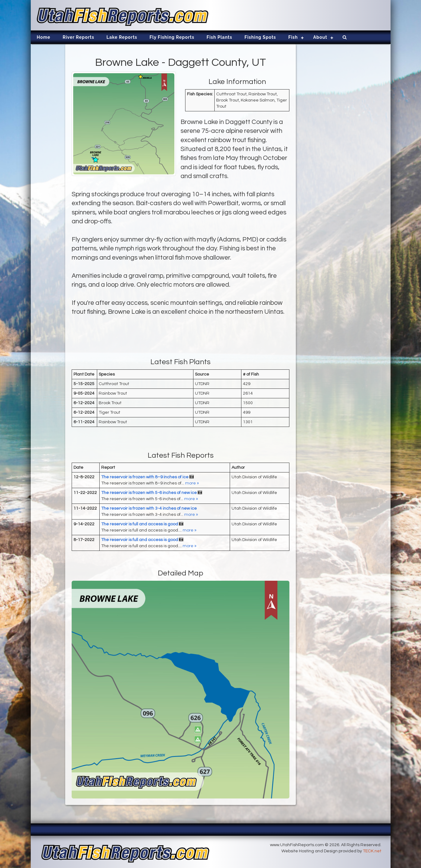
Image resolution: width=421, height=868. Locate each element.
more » (192, 483)
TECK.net (372, 851)
